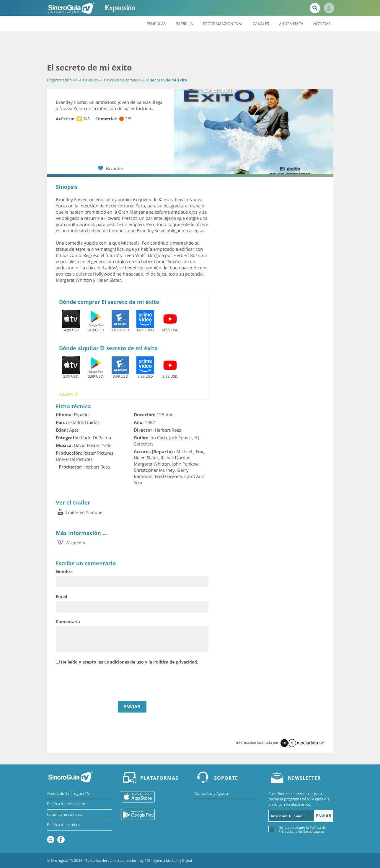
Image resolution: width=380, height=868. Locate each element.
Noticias (322, 23)
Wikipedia (70, 543)
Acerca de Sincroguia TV (68, 794)
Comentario (68, 621)
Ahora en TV (291, 23)
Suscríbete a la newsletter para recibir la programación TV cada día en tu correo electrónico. (299, 799)
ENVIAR (132, 707)
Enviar (324, 816)
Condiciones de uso (124, 662)
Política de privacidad (175, 662)
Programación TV (223, 23)
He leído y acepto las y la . (129, 662)
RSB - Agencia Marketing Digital (170, 860)
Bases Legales (314, 831)
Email (61, 596)
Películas (156, 23)
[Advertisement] (190, 47)
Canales (261, 23)
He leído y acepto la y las (302, 829)
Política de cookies (64, 826)
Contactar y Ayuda (211, 794)
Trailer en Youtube (79, 512)
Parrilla (184, 23)
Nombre (64, 572)
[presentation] (101, 684)
